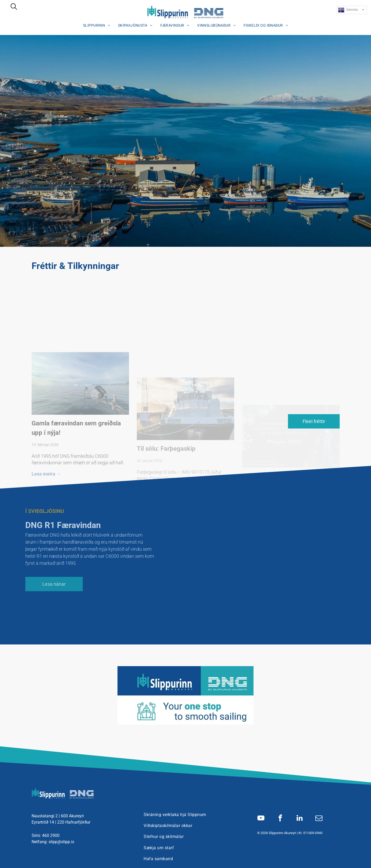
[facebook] (280, 819)
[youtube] (261, 819)
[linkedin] (299, 819)
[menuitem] (97, 25)
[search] (14, 7)
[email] (319, 819)
